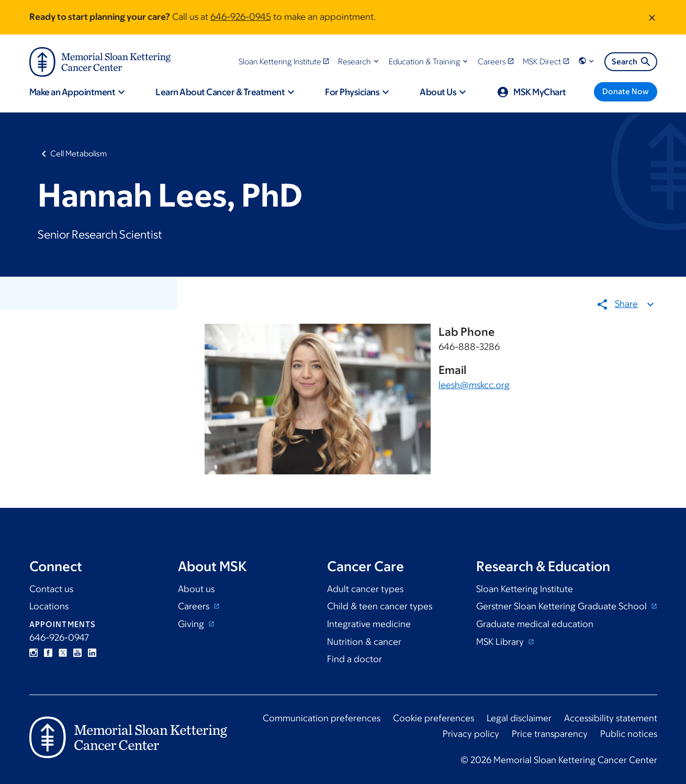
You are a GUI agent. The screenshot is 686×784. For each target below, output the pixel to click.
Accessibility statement (611, 718)
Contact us (51, 589)
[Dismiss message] (652, 17)
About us (196, 589)
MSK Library (501, 642)
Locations (49, 606)
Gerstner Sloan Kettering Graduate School (563, 606)
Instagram (33, 653)
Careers (195, 606)
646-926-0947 (59, 638)
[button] (359, 61)
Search (632, 62)
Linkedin (92, 653)
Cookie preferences (434, 718)
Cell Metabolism (78, 154)
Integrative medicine (369, 624)
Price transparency (550, 734)
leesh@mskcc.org (474, 385)
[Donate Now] (626, 92)
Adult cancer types (365, 589)
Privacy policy (471, 734)
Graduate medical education (535, 624)
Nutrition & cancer (364, 642)
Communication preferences (322, 718)
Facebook (48, 653)
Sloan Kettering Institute (525, 589)
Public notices (629, 734)
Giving (192, 624)
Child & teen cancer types (380, 606)
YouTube (77, 653)
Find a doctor (355, 659)
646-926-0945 (241, 17)
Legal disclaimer (519, 718)
